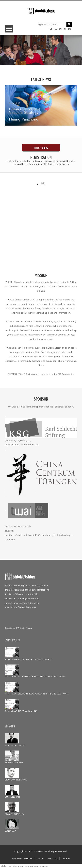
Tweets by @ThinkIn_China (18, 628)
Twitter (40, 858)
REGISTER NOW (41, 148)
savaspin (9, 531)
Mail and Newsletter (22, 858)
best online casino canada (18, 526)
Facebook (53, 858)
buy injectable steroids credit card (22, 445)
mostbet (9, 535)
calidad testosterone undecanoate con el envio (24, 866)
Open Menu (9, 29)
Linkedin (66, 858)
